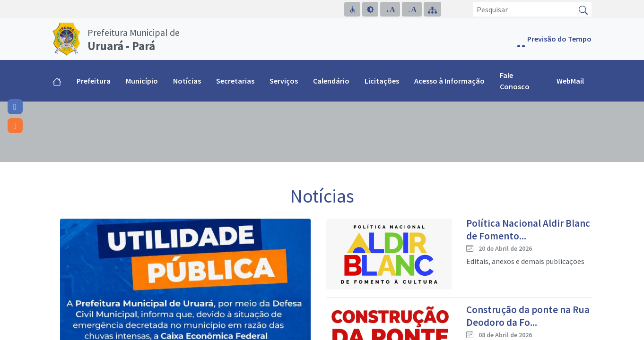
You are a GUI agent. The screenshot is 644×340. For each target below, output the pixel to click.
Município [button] (142, 81)
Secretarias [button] (235, 81)
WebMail (570, 81)
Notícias (187, 81)
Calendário (331, 81)
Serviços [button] (284, 81)
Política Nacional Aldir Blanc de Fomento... (528, 229)
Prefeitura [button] (94, 81)
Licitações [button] (382, 81)
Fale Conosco (515, 81)
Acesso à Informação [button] (449, 81)
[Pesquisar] (524, 9)
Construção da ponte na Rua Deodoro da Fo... (528, 316)
